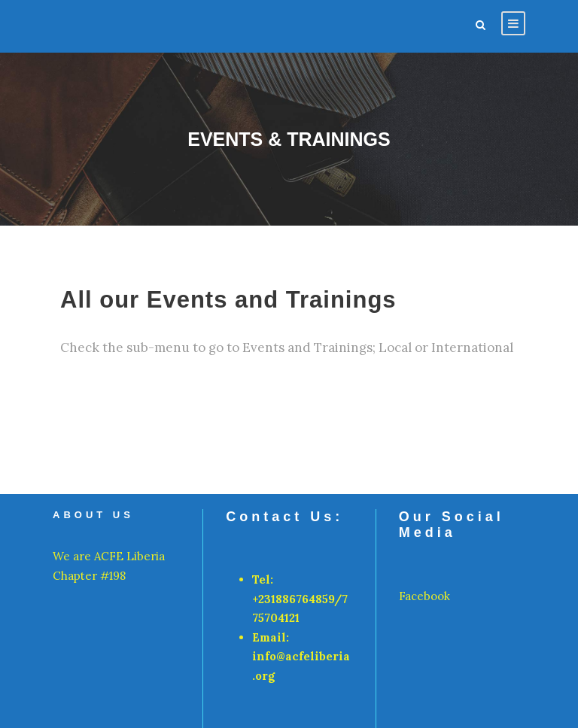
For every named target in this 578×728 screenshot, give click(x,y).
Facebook (424, 596)
